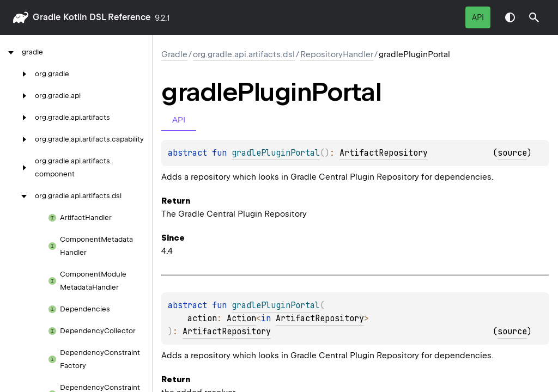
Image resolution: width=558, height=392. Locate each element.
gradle (47, 17)
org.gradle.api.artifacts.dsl (244, 54)
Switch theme (510, 17)
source (512, 153)
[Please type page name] (534, 17)
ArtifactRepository (384, 153)
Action (241, 318)
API (478, 17)
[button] (534, 17)
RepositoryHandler (337, 54)
